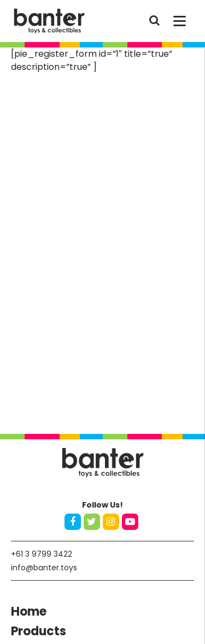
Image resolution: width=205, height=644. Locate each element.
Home (29, 612)
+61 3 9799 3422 (42, 554)
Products (39, 631)
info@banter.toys (44, 568)
